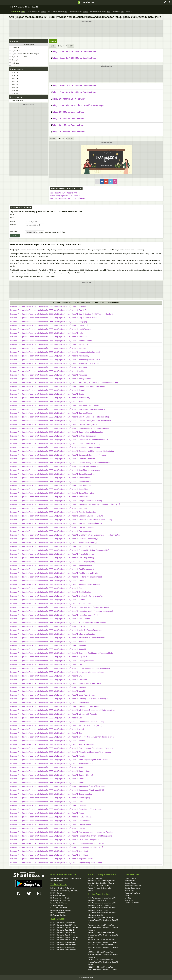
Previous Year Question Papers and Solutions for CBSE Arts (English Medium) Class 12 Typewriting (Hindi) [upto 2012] (57, 847)
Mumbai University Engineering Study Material (100, 889)
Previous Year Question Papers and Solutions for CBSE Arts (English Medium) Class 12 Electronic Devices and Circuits (57, 516)
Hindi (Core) (14, 63)
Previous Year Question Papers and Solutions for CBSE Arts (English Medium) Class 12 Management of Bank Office (56, 683)
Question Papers (130, 883)
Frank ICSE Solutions (58, 913)
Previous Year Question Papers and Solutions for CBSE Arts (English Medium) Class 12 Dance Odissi (50, 497)
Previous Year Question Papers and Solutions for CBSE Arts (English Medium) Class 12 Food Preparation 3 (52, 569)
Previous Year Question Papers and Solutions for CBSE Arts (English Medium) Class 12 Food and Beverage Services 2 (56, 577)
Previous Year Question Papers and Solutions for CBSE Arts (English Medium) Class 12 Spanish (48, 783)
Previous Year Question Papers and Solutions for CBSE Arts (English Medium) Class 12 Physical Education (52, 744)
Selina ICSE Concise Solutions (61, 910)
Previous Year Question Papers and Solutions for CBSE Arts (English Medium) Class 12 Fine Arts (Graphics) (52, 554)
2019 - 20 (14, 88)
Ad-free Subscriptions (132, 903)
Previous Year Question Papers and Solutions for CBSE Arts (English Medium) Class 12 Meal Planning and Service (55, 706)
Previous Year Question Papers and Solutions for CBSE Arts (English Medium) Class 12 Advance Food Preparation (55, 363)
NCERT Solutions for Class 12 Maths (63, 923)
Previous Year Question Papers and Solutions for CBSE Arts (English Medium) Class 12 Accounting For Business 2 (55, 360)
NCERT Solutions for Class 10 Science (64, 945)
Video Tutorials (130, 881)
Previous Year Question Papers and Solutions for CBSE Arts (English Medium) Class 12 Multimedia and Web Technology (57, 722)
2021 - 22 (14, 85)
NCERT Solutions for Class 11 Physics (63, 935)
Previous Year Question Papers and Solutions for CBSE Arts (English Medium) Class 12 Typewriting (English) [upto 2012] (57, 844)
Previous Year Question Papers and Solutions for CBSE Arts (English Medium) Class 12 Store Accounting (51, 794)
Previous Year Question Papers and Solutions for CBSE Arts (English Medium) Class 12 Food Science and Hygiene (55, 573)
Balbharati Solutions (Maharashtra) (62, 888)
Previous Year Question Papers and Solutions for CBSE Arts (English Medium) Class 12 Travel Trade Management (55, 840)
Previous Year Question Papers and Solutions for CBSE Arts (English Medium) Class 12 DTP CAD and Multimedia (55, 466)
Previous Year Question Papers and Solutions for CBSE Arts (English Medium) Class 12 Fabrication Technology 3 (54, 543)
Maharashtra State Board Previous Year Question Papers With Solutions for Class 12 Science (103, 935)
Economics (14, 48)
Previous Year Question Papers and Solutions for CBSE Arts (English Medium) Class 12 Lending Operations (52, 661)
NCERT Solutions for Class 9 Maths (63, 947)
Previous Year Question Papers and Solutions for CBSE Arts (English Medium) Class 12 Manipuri (48, 687)
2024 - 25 (14, 76)
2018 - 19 (14, 91)
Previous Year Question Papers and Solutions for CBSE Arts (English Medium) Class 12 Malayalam (49, 680)
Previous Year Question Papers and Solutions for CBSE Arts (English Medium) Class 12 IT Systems (49, 626)
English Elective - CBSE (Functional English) (24, 54)
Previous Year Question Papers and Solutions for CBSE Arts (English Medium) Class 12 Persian (48, 741)
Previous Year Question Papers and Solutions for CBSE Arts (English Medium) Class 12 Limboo (48, 676)
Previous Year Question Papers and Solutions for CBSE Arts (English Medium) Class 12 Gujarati (48, 600)
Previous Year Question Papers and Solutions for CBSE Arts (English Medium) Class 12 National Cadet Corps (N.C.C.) (56, 725)
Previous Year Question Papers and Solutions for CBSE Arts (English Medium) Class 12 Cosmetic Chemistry (53, 459)
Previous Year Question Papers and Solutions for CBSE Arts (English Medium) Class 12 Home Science (50, 619)
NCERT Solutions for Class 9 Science (63, 950)
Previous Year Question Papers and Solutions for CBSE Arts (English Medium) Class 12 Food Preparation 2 (52, 565)
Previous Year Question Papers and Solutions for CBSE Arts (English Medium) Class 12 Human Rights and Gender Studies (58, 623)
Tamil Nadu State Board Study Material (101, 883)
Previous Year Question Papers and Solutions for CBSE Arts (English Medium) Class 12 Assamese (49, 375)
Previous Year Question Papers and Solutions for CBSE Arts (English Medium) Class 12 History (47, 333)
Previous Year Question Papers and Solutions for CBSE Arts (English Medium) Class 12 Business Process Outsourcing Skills (59, 409)
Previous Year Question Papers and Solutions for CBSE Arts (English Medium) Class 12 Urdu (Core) (49, 851)
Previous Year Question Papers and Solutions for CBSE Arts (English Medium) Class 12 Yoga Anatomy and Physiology (57, 863)
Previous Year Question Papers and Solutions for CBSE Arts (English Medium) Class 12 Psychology (49, 344)
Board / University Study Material (102, 874)
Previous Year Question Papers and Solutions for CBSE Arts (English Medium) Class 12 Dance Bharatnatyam (53, 474)
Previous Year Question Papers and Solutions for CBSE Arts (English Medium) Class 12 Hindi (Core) (49, 325)
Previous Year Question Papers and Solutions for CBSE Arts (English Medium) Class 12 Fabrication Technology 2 (54, 539)
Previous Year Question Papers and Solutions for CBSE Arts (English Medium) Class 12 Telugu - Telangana (52, 817)
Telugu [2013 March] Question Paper (67, 112)
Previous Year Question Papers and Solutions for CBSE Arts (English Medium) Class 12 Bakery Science (51, 379)
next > (71, 46)
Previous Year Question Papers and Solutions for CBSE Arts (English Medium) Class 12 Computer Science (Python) (55, 447)
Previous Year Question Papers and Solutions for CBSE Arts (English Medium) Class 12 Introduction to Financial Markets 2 (58, 638)
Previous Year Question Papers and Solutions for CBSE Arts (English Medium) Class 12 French (47, 581)
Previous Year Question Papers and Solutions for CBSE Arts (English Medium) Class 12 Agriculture (49, 367)
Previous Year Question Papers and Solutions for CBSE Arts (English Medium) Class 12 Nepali (47, 729)
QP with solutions (16, 100)
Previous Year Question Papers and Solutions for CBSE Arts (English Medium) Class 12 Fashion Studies (51, 546)
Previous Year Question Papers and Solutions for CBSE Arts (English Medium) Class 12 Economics (49, 306)
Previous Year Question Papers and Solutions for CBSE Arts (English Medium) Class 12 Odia (46, 733)
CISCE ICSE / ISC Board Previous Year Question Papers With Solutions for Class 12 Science (103, 962)
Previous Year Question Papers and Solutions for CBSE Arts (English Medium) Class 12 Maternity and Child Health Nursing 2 (59, 699)
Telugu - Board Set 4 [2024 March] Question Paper (73, 51)
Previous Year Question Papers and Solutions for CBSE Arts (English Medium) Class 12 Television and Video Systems (56, 809)
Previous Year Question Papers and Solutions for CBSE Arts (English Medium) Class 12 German (48, 588)
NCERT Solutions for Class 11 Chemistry (64, 937)
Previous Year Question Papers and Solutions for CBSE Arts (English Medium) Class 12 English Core (49, 310)
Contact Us (129, 895)
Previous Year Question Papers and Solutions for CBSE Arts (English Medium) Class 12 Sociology (48, 348)
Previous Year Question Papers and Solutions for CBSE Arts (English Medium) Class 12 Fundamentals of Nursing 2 (55, 584)
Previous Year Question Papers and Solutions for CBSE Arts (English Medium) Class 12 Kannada (48, 645)
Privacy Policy (129, 891)
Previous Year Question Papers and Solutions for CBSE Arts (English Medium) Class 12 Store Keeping (50, 798)
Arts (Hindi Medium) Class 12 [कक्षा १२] (65, 193)
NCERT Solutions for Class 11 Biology (63, 940)
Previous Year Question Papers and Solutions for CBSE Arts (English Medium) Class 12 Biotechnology (50, 398)
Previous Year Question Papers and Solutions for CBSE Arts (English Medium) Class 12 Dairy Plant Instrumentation (55, 470)
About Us (128, 898)
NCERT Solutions (56, 893)
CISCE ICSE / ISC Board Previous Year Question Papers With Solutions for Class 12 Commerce (103, 955)
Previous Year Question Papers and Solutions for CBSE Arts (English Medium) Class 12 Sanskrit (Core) (50, 771)
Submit (15, 235)
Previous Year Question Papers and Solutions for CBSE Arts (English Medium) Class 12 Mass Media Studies (53, 695)
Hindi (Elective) (15, 66)
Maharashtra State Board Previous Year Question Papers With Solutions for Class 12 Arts (103, 920)
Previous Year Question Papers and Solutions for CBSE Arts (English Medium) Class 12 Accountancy (50, 356)
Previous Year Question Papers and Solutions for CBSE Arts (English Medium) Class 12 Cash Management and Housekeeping (60, 428)
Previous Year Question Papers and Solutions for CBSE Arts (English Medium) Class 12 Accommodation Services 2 (55, 352)
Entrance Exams (130, 878)
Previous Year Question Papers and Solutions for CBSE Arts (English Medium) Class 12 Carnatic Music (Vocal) (54, 424)
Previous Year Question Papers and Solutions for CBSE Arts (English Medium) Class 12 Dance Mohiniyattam (53, 493)
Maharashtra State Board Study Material (101, 881)
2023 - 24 (14, 79)
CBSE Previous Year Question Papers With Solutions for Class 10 (102, 914)
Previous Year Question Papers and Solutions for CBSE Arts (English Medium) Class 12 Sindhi (47, 779)
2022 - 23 (14, 82)
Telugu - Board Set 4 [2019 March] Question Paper (73, 92)
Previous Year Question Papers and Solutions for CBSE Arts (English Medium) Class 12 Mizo (47, 718)
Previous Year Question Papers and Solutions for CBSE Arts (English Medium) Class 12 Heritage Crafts (51, 604)
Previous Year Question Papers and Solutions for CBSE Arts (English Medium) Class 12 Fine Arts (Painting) (52, 558)
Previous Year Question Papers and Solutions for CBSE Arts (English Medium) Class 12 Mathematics (50, 703)
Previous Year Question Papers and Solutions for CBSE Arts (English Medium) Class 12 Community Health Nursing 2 (56, 444)
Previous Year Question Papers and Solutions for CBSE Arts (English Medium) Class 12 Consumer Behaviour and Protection (59, 455)
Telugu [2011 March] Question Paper (67, 125)
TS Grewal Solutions (57, 905)
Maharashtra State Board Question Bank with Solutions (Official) (66, 879)
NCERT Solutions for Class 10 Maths (63, 942)
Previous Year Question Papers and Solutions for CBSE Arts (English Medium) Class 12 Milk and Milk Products (54, 714)
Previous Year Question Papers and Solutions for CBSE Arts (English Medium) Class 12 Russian (48, 767)
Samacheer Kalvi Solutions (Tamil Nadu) (64, 891)
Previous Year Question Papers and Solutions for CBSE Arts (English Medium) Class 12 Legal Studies (50, 657)
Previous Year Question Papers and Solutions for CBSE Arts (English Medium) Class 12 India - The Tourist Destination (56, 630)
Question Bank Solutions (133, 886)
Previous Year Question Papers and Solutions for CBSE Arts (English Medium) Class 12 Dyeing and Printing (52, 508)
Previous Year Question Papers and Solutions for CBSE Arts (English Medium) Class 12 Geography (49, 322)
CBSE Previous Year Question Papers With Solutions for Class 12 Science (102, 909)
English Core (15, 51)
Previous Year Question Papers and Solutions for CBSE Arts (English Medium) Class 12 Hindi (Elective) (50, 329)
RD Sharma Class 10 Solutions (61, 898)
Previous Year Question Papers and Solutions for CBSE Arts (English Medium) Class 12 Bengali (48, 390)
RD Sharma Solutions (58, 895)
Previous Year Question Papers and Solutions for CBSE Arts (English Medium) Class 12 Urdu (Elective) (50, 855)
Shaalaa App (129, 900)
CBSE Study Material (95, 878)
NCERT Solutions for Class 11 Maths (63, 932)
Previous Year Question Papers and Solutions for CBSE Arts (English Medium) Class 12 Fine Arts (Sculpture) (53, 562)
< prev (53, 46)
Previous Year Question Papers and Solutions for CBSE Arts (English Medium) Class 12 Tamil (47, 802)
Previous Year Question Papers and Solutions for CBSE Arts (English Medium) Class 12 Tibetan (48, 828)
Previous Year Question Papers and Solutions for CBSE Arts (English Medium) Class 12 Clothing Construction (53, 436)
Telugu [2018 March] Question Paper (67, 99)
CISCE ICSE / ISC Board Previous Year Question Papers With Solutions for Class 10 (103, 968)
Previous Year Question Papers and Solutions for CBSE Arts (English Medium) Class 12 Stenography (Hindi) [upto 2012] (57, 790)
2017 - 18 (14, 94)
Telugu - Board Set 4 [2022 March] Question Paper (73, 86)
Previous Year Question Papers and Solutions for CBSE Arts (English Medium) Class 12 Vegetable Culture (52, 859)
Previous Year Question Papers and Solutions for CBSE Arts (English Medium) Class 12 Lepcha (47, 664)
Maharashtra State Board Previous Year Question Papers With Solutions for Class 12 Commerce (103, 928)
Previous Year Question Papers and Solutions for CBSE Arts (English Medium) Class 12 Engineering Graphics (53, 527)
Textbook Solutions (59, 884)
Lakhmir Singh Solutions (59, 903)
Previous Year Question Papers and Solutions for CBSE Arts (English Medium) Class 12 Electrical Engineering (53, 512)
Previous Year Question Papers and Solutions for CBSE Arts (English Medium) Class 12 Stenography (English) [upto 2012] (58, 786)
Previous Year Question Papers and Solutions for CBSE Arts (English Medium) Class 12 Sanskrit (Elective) (52, 775)
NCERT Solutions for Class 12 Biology (63, 930)
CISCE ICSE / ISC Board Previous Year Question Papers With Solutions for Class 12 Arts (103, 947)
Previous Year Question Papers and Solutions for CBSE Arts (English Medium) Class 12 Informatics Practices (53, 634)
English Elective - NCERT (18, 57)
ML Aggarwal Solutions (58, 915)
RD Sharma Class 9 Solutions (60, 900)
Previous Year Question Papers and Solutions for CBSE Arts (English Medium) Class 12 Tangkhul (48, 805)
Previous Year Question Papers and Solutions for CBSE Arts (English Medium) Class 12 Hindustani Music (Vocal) (54, 615)
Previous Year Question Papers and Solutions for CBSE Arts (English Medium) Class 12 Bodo (47, 402)
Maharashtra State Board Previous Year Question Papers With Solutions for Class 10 (103, 941)
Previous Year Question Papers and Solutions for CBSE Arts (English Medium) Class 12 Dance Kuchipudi (51, 485)
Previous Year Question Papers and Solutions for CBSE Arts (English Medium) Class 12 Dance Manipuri (51, 489)
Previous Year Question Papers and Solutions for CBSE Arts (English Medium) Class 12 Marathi (48, 691)
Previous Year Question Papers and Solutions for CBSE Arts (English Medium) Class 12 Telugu (47, 813)
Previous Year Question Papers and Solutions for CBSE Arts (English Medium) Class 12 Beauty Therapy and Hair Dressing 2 (59, 386)
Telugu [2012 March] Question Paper (67, 119)
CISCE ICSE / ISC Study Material (99, 886)
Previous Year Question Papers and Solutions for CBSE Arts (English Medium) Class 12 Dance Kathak (50, 478)
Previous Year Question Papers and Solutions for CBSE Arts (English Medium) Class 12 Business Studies (51, 413)
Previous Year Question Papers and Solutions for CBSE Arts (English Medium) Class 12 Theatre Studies (51, 824)
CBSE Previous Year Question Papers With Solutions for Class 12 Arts (102, 899)
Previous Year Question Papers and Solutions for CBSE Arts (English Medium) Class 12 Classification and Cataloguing (57, 432)
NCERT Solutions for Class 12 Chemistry (64, 927)
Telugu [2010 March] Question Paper (67, 132)
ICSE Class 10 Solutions (59, 908)
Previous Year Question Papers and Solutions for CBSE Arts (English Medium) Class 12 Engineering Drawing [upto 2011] (57, 523)
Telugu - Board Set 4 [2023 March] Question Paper (73, 58)
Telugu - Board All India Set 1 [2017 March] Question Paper (77, 105)
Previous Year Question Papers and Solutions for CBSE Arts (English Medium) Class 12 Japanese (48, 642)
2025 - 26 (14, 72)
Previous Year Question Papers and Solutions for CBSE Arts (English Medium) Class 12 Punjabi (48, 756)
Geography (14, 60)
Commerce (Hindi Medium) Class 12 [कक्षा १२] (68, 198)
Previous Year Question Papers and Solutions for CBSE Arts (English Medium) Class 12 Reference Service (52, 764)
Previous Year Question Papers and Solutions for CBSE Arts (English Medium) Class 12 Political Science (51, 341)
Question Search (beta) (133, 888)
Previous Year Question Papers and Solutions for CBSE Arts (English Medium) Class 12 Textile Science (50, 821)
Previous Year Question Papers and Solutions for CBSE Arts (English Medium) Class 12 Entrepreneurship (51, 531)
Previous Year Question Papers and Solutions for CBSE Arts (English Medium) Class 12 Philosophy (49, 337)
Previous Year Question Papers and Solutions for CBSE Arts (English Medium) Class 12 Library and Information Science (57, 672)
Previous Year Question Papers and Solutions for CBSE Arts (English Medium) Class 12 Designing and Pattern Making (56, 501)
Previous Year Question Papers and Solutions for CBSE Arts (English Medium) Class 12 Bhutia (47, 394)
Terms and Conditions (132, 893)
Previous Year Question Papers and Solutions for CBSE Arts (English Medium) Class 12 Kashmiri (48, 649)
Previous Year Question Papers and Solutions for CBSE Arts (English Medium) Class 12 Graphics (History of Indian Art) (57, 596)
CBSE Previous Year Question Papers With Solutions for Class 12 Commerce (102, 904)
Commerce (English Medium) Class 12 (65, 196)
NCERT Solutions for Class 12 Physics (63, 925)
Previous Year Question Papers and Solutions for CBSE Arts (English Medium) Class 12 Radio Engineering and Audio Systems (59, 760)
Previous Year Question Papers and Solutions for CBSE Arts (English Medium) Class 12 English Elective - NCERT (54, 318)
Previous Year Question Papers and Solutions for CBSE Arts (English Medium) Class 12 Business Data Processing (55, 405)
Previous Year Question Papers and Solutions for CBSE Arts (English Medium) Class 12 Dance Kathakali (51, 482)
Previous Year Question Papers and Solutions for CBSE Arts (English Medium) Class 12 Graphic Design (51, 592)
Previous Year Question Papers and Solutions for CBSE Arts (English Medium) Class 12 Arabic (47, 371)
